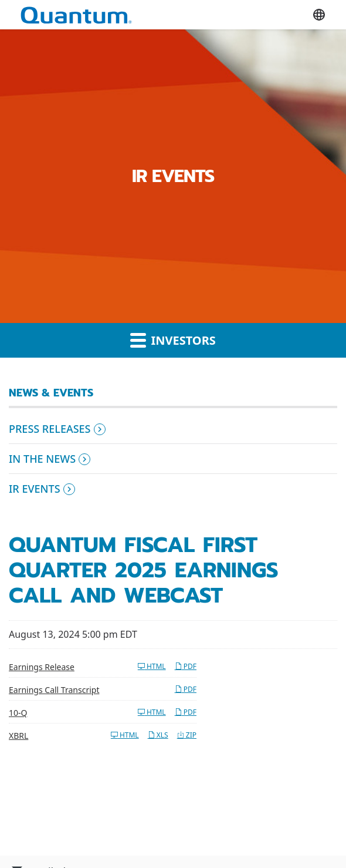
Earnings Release (42, 667)
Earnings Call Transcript (54, 690)
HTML (152, 666)
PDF (186, 666)
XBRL (18, 736)
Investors (173, 340)
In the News (42, 459)
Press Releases (50, 429)
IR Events (35, 489)
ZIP (187, 735)
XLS (158, 735)
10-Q (18, 713)
